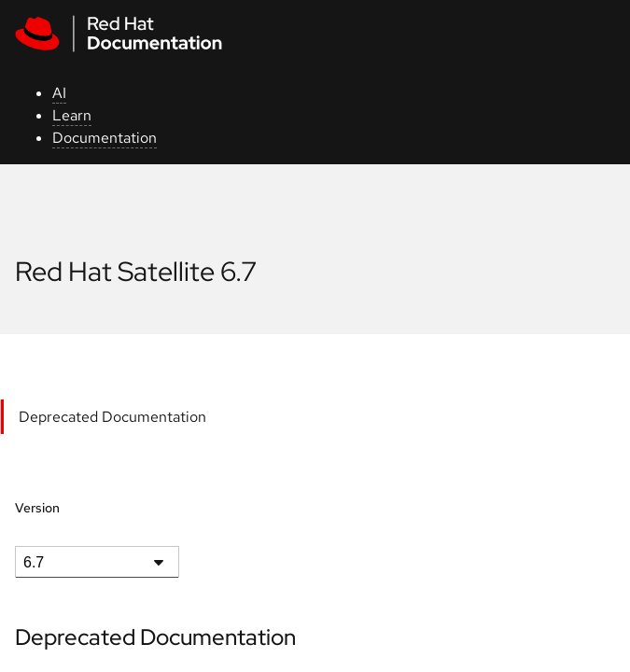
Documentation (105, 138)
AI (59, 93)
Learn (72, 115)
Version (37, 508)
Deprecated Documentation (112, 417)
